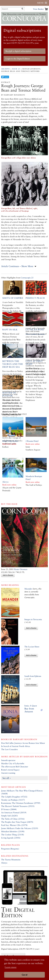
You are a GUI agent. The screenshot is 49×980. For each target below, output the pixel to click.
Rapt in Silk (10, 330)
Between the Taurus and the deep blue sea (13, 364)
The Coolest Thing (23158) (13, 835)
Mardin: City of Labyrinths (13, 763)
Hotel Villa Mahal (10, 441)
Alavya (5, 482)
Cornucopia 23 (27, 278)
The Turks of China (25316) (13, 819)
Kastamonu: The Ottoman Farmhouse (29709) (21, 803)
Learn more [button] (11, 967)
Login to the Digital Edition (18, 59)
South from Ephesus (33, 676)
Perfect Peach (35, 298)
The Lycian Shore (32, 647)
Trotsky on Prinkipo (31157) (13, 800)
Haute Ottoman (21, 569)
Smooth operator (8, 760)
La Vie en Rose (35, 330)
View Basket (38, 9)
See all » (7, 778)
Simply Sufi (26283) (9, 816)
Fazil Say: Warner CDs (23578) (14, 825)
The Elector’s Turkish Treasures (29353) (18, 806)
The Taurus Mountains (11, 860)
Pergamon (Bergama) (10, 849)
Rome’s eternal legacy (10, 770)
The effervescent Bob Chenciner (15, 767)
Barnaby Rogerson (25, 739)
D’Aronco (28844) (9, 809)
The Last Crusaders (9, 749)
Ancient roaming (8, 773)
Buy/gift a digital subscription (18, 51)
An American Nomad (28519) (14, 812)
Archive (5, 69)
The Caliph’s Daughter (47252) (14, 797)
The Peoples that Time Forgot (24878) (17, 822)
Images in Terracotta (33, 619)
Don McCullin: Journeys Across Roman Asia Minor (23, 743)
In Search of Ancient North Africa (16, 746)
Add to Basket (8, 575)
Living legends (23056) (11, 838)
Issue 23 (16, 69)
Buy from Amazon (29, 710)
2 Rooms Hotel (32, 441)
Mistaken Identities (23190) (13, 831)
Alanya (4, 863)
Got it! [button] (25, 975)
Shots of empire (13, 298)
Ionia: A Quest (31, 706)
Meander (28, 589)
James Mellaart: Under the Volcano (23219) (20, 828)
